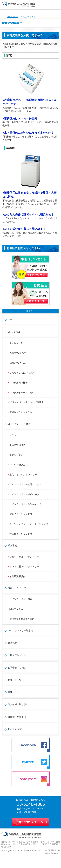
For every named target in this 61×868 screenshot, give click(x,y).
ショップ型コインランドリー (24, 557)
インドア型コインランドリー (24, 566)
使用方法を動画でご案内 (23, 619)
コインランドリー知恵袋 (20, 630)
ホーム (11, 319)
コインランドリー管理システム (25, 484)
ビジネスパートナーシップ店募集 (27, 402)
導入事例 (12, 545)
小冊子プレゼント (17, 655)
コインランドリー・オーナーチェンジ (29, 524)
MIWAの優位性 (17, 465)
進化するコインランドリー (23, 475)
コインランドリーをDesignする (26, 504)
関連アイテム (16, 609)
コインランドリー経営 (19, 424)
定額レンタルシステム (21, 412)
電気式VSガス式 (18, 363)
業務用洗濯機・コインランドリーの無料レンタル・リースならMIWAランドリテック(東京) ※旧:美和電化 (31, 844)
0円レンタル (14, 332)
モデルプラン (16, 343)
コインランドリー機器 (21, 599)
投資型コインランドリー (22, 534)
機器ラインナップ (17, 588)
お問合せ (57, 3)
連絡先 (50, 3)
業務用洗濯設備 (17, 576)
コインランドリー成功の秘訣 (24, 494)
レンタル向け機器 (19, 383)
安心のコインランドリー (22, 514)
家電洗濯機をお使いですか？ (24, 35)
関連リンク (14, 692)
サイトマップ (15, 729)
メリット (14, 435)
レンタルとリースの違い (22, 393)
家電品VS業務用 (18, 353)
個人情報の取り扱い (18, 704)
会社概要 (12, 643)
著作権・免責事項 (17, 717)
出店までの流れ (17, 445)
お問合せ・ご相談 (17, 668)
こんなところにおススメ (22, 373)
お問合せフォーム (31, 821)
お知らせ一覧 (15, 680)
